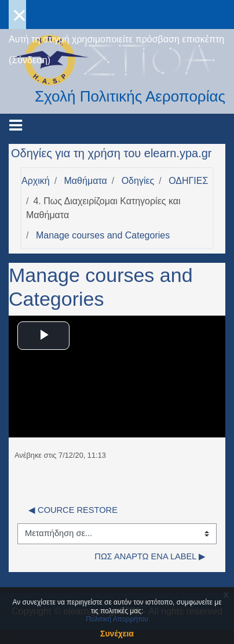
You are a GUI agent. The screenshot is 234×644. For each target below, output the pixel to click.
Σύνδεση (29, 60)
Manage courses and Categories (103, 235)
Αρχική (36, 181)
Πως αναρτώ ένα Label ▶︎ (150, 556)
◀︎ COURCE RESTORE (73, 510)
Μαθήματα (86, 181)
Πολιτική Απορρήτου (117, 619)
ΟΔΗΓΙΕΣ (188, 181)
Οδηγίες (138, 181)
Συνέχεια (117, 634)
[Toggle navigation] (16, 125)
